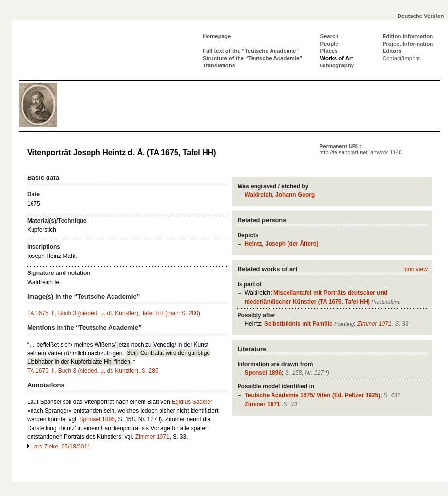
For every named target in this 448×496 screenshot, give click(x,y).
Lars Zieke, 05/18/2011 (61, 447)
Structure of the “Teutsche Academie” (252, 58)
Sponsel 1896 (263, 373)
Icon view (416, 269)
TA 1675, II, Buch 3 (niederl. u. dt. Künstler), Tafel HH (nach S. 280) (114, 313)
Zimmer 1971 (375, 324)
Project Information (408, 44)
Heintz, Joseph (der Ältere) (281, 244)
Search (329, 36)
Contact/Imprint (401, 58)
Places (329, 51)
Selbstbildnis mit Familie (298, 324)
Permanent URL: (360, 149)
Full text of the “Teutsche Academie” (251, 51)
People (329, 44)
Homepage (217, 36)
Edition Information (408, 36)
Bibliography (337, 65)
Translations (219, 65)
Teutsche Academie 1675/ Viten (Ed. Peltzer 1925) (312, 395)
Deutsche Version (421, 16)
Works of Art (336, 58)
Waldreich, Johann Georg (280, 195)
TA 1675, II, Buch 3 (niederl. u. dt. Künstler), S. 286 (93, 371)
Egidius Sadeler (192, 402)
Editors (392, 51)
